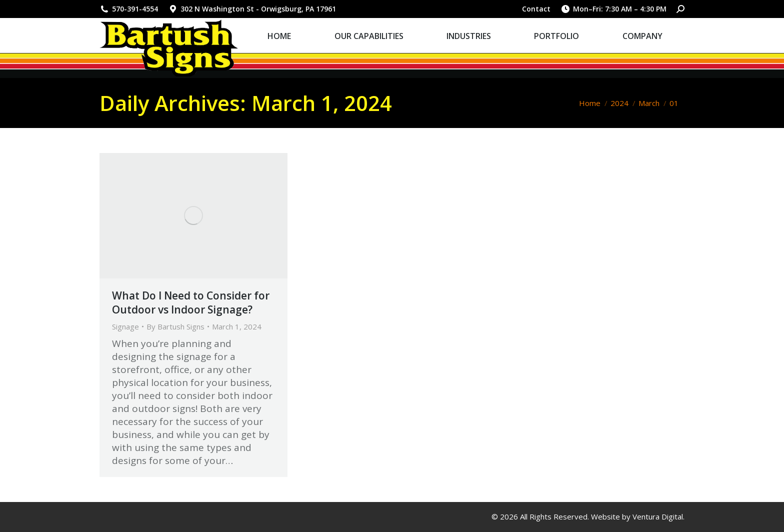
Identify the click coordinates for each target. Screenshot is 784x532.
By (175, 326)
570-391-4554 (129, 9)
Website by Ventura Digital (637, 516)
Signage (125, 326)
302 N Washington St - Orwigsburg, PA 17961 (252, 9)
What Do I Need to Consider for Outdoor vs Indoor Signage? (191, 302)
